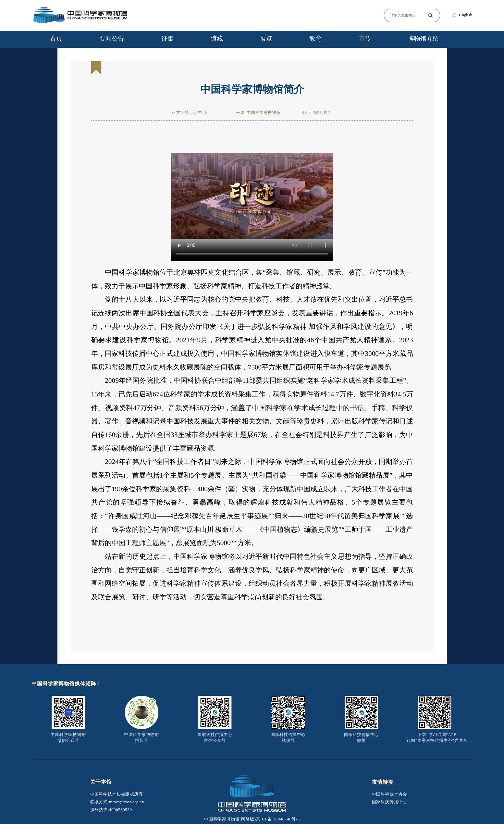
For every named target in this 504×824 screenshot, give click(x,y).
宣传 (365, 38)
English (466, 15)
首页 (56, 38)
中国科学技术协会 (390, 794)
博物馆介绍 (423, 38)
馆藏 (217, 38)
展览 (266, 38)
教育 (315, 38)
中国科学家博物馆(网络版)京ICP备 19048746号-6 (252, 819)
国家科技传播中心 (390, 802)
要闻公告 (112, 38)
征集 (167, 38)
